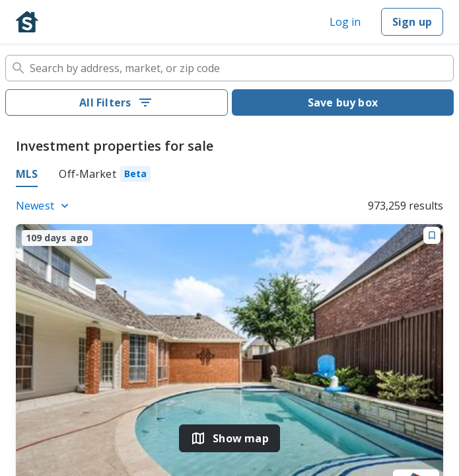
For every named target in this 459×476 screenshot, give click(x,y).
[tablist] (229, 176)
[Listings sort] (44, 206)
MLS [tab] (27, 174)
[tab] (105, 176)
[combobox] (229, 68)
